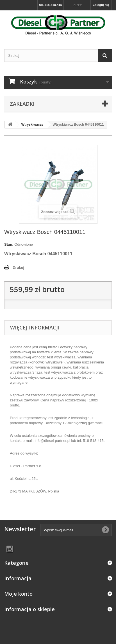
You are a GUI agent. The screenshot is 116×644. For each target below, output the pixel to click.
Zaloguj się (101, 5)
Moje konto (18, 594)
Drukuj (18, 267)
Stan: (9, 244)
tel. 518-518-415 (50, 5)
